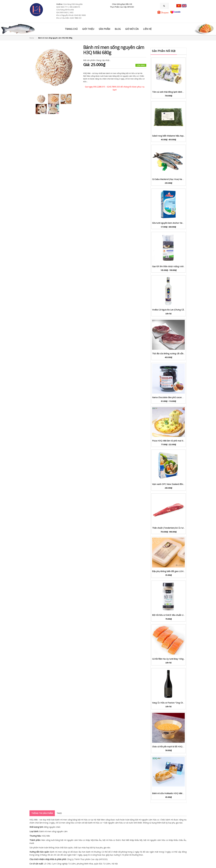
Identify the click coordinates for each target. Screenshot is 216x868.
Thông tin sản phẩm (42, 813)
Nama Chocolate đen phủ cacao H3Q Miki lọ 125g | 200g (179, 397)
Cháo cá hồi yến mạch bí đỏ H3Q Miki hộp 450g (174, 747)
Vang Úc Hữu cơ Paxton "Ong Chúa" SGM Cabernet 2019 (179, 703)
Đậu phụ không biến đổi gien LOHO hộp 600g (173, 571)
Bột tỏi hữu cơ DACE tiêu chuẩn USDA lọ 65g (173, 615)
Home (32, 38)
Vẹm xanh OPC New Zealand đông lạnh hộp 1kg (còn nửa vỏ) (181, 484)
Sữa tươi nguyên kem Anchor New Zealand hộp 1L (176, 223)
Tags (59, 813)
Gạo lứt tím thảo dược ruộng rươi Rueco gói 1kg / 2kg (177, 266)
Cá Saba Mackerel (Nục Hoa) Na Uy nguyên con (174, 179)
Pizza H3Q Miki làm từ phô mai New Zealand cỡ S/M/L (177, 441)
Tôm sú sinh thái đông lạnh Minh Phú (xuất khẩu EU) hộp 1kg (180, 92)
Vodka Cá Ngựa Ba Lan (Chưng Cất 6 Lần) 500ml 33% (177, 310)
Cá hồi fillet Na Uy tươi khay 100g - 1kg (170, 659)
